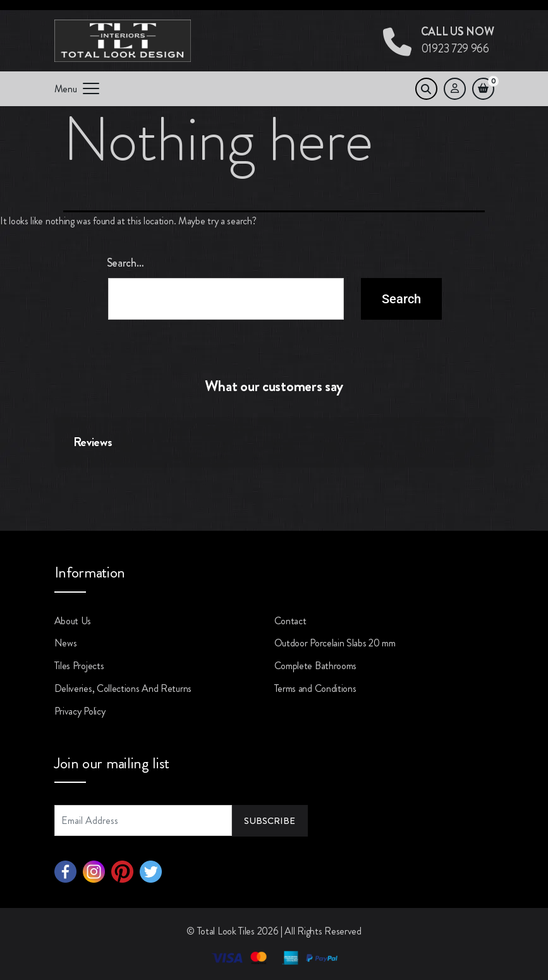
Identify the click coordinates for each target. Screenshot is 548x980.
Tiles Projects (79, 666)
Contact (290, 621)
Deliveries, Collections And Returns (123, 688)
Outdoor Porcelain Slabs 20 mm (335, 643)
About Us (73, 621)
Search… (125, 263)
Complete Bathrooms (316, 666)
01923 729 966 (458, 40)
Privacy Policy (80, 711)
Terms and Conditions (315, 688)
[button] (54, 480)
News (66, 643)
